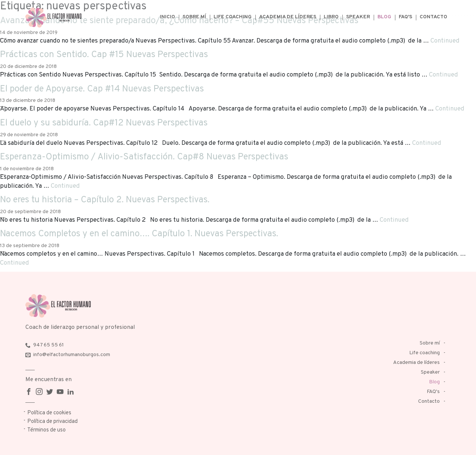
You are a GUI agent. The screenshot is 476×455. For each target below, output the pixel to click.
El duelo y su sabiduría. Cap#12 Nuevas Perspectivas (104, 123)
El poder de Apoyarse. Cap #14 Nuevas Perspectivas (102, 89)
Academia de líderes (288, 17)
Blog (384, 17)
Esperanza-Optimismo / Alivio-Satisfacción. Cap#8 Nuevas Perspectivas (144, 157)
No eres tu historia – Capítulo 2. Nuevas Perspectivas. (105, 200)
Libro (331, 17)
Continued (445, 41)
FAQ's (405, 17)
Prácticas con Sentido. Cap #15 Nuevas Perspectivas (104, 55)
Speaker (358, 17)
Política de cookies (49, 413)
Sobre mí (194, 17)
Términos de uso (46, 430)
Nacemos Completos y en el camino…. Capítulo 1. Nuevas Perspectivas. (139, 234)
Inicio (167, 17)
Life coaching (233, 17)
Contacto (433, 17)
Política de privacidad (52, 422)
